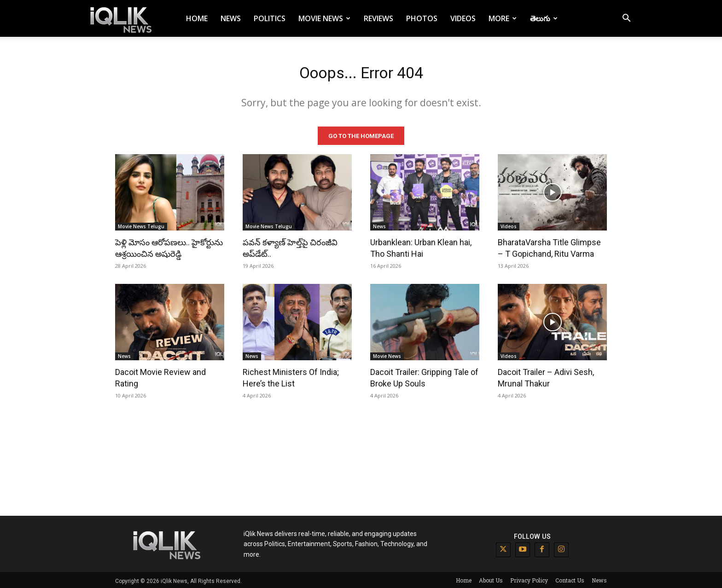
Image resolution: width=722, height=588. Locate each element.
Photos (422, 18)
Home (197, 18)
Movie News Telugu (141, 225)
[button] (626, 19)
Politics (270, 18)
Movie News (324, 18)
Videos (463, 18)
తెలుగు (544, 18)
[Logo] (122, 19)
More (503, 18)
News (231, 18)
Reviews (378, 18)
